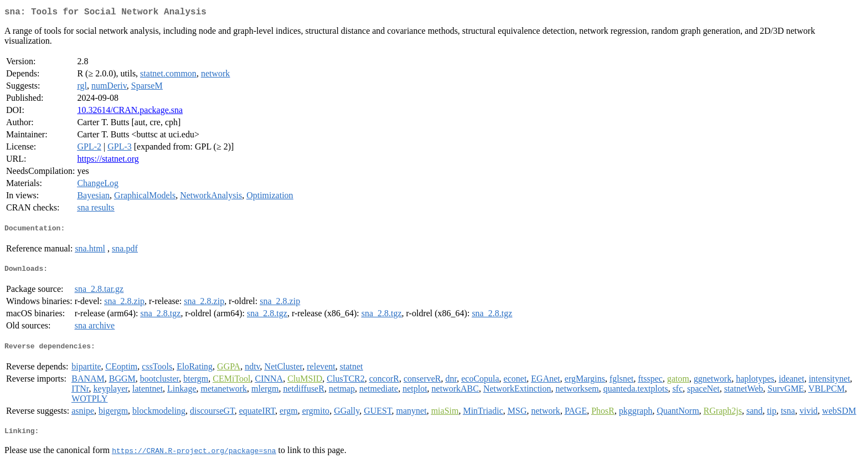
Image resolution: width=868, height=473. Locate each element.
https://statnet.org (108, 161)
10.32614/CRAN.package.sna (130, 112)
